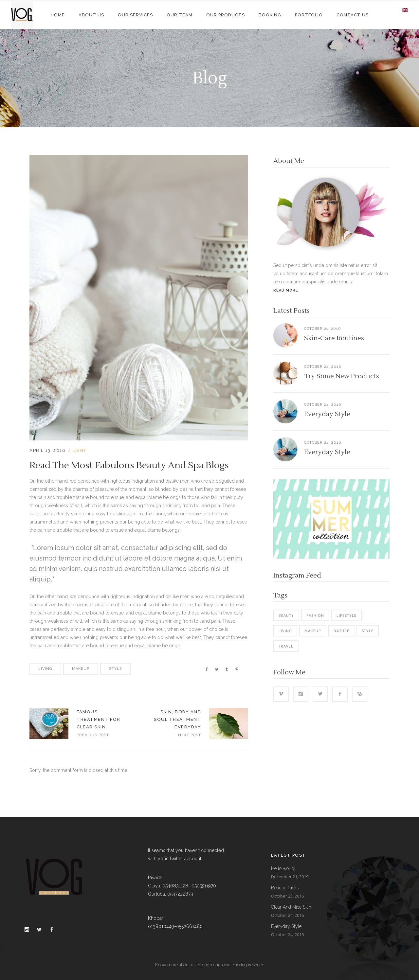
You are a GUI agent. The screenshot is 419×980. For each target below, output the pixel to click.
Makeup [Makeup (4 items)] (313, 631)
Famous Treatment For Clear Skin (99, 719)
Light (79, 450)
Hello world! (283, 868)
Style (116, 669)
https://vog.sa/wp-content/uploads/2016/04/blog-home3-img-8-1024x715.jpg (229, 724)
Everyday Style (327, 414)
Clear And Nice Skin (291, 907)
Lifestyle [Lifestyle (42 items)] (346, 615)
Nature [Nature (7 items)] (341, 631)
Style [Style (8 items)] (368, 631)
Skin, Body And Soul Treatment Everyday (177, 719)
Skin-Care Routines (334, 338)
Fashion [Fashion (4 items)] (315, 615)
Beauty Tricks (285, 888)
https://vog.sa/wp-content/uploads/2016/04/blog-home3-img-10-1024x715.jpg (49, 724)
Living (45, 669)
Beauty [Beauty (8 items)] (286, 615)
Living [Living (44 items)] (285, 631)
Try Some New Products (342, 376)
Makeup (81, 669)
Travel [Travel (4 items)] (286, 646)
